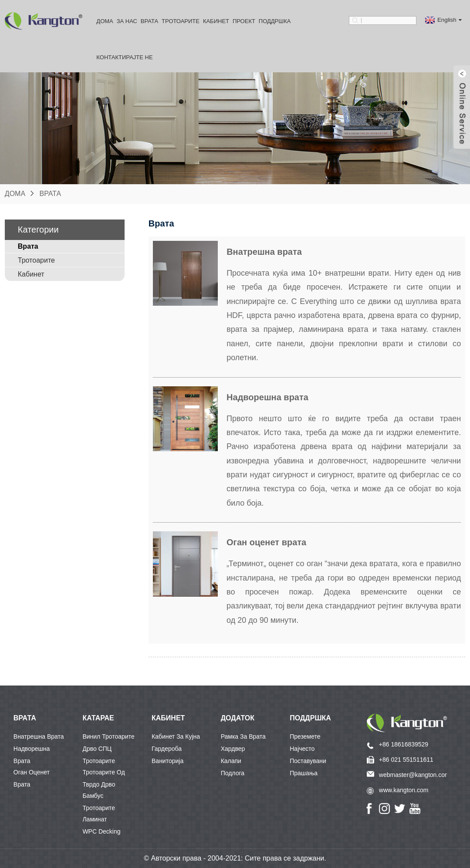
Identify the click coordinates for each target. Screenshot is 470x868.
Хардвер (233, 749)
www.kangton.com (404, 790)
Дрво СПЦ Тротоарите (99, 750)
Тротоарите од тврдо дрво (103, 773)
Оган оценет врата (32, 773)
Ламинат (95, 819)
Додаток (238, 718)
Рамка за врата (243, 736)
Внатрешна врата (39, 736)
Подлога (233, 773)
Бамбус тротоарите (99, 797)
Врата (149, 21)
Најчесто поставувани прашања (308, 750)
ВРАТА (25, 718)
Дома (105, 21)
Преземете (305, 736)
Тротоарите (181, 21)
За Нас (127, 21)
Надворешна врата (32, 750)
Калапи (231, 761)
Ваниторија (167, 761)
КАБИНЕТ (168, 718)
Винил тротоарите (108, 736)
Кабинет (216, 21)
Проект (244, 21)
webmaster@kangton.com (414, 775)
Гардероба (167, 749)
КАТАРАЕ (98, 718)
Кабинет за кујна (176, 736)
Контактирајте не (124, 57)
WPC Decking (101, 831)
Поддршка (275, 21)
